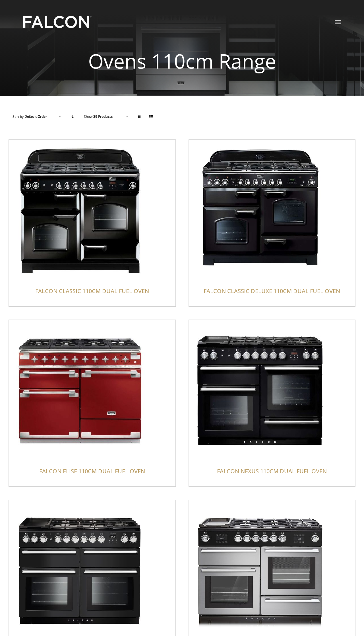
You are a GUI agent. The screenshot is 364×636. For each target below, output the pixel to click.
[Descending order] (73, 117)
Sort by (30, 117)
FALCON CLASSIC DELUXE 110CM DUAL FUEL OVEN (272, 291)
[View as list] (151, 117)
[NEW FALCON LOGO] (57, 14)
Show (98, 117)
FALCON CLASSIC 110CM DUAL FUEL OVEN (92, 291)
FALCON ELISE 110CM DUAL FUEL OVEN (92, 471)
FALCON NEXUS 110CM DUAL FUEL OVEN (272, 471)
